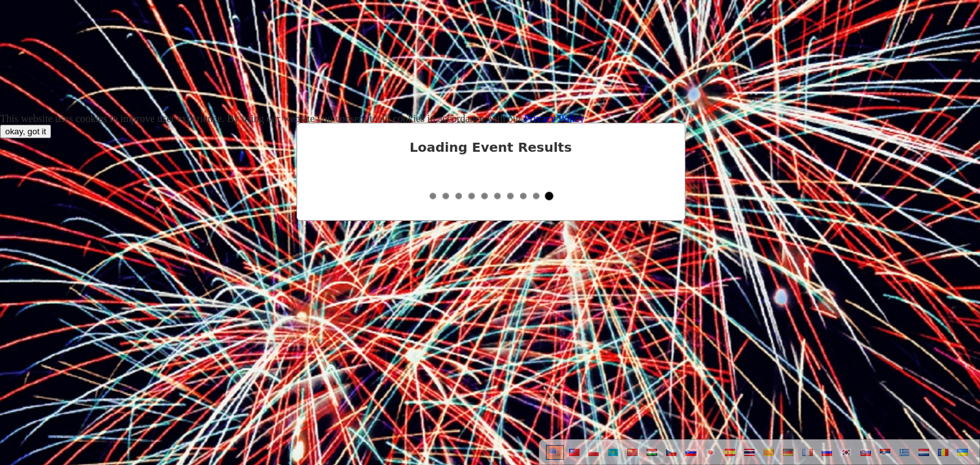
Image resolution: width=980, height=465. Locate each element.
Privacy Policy (554, 119)
